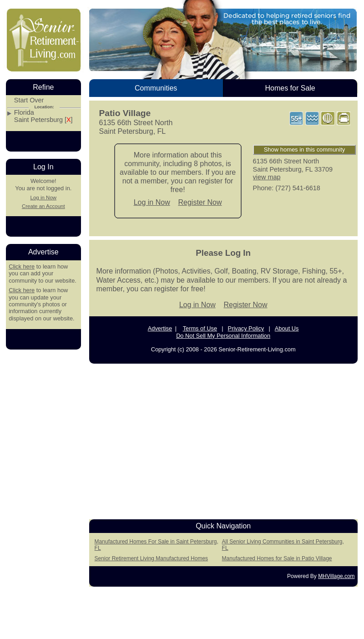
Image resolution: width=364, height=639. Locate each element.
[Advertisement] (43, 493)
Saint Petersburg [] (43, 120)
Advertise (160, 328)
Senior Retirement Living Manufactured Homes (151, 558)
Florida (24, 113)
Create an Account (43, 206)
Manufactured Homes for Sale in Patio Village (277, 558)
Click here (22, 266)
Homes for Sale (290, 88)
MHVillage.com (336, 576)
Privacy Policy (246, 328)
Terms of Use (200, 328)
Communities (156, 88)
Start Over (29, 100)
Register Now (200, 202)
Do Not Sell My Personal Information (223, 336)
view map (267, 177)
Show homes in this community (305, 150)
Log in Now (152, 202)
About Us (287, 328)
